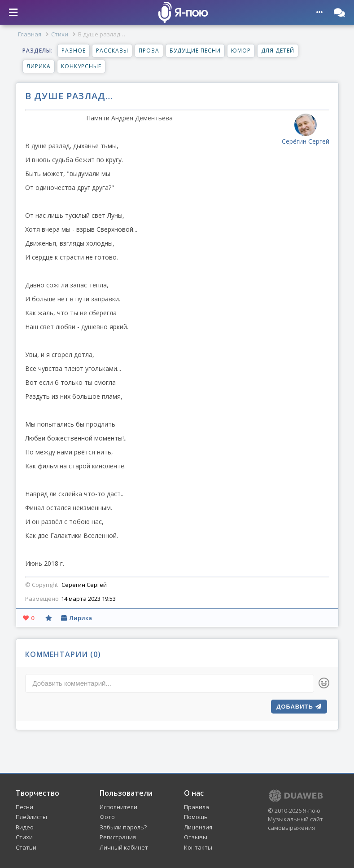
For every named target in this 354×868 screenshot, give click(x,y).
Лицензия (198, 827)
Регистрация (118, 837)
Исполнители (118, 807)
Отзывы (196, 837)
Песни (24, 807)
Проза (149, 51)
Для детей (278, 51)
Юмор (241, 51)
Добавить (299, 707)
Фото (107, 817)
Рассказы (112, 51)
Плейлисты (31, 817)
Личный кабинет (124, 847)
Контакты (198, 847)
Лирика (39, 66)
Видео (25, 827)
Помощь (196, 817)
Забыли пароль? (123, 827)
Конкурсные (81, 66)
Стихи (60, 34)
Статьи (26, 847)
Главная (30, 34)
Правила (197, 807)
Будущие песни (195, 51)
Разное (74, 51)
